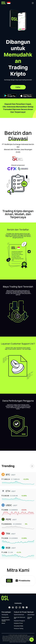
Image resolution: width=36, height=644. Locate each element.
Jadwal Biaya (31, 615)
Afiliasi (3, 623)
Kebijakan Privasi (18, 623)
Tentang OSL (5, 615)
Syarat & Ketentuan (19, 615)
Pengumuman (5, 617)
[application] (32, 640)
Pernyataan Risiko (19, 626)
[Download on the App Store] (26, 97)
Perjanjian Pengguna (19, 621)
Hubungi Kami (30, 618)
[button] (18, 479)
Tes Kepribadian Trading (6, 620)
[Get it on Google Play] (10, 97)
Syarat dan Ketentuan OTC (20, 618)
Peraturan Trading (19, 629)
